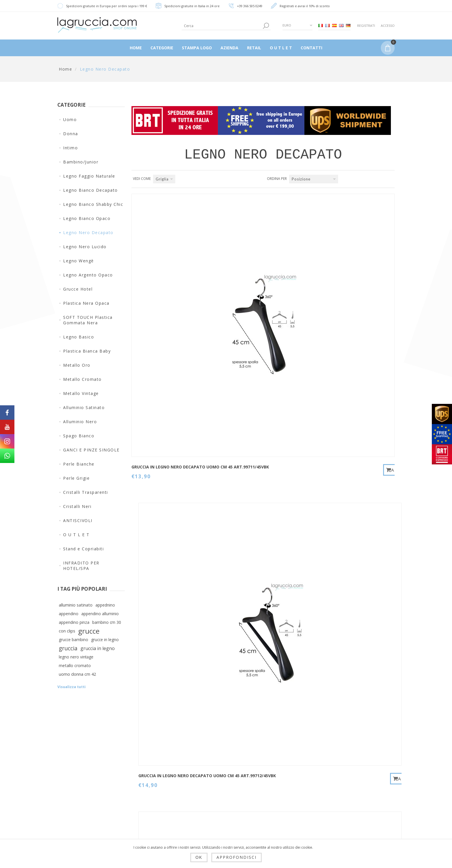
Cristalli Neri (77, 506)
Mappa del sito (280, 781)
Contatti (273, 767)
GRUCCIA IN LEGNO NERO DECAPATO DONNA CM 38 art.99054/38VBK (162, 417)
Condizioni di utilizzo (170, 814)
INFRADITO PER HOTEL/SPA (81, 566)
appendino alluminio (100, 614)
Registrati (366, 26)
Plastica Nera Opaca (86, 303)
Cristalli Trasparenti (86, 492)
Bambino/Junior (81, 162)
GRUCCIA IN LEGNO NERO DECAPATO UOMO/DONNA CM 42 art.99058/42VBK (162, 547)
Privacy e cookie (165, 800)
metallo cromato (75, 665)
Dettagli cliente (222, 767)
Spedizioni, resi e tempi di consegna (167, 784)
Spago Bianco (79, 436)
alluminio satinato (76, 605)
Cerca (270, 795)
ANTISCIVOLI (78, 520)
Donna (71, 134)
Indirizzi (215, 781)
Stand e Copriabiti (83, 549)
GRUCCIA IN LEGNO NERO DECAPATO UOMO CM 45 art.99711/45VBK (161, 288)
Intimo (70, 148)
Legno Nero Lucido (85, 247)
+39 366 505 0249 (250, 6)
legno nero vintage (76, 657)
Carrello (214, 809)
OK (199, 857)
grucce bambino (74, 640)
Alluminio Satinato (84, 407)
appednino (105, 605)
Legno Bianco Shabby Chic (93, 204)
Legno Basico (79, 337)
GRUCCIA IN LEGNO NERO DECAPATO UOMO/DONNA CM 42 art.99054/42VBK (253, 417)
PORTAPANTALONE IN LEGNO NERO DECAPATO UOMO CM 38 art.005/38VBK (341, 550)
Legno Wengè (79, 261)
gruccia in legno (98, 648)
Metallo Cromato (82, 379)
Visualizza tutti (71, 687)
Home (65, 69)
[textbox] (222, 26)
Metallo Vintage (81, 393)
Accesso (388, 26)
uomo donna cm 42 (77, 674)
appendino (69, 614)
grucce (89, 631)
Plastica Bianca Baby (87, 351)
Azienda (156, 828)
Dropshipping (162, 767)
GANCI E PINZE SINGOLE (91, 450)
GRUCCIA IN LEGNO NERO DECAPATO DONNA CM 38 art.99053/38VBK (342, 288)
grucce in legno (105, 640)
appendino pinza (74, 622)
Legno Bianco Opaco (87, 218)
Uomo (70, 119)
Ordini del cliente (224, 795)
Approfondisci (237, 857)
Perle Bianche (79, 464)
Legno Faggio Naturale (89, 176)
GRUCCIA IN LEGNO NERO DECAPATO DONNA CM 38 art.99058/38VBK (342, 417)
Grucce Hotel (78, 289)
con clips (67, 631)
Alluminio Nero (80, 422)
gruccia (68, 648)
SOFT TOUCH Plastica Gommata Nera (88, 320)
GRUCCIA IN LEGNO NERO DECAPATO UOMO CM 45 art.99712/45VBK (251, 288)
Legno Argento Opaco (88, 275)
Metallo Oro (77, 365)
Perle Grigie (76, 478)
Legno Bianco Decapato (91, 190)
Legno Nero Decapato (88, 232)
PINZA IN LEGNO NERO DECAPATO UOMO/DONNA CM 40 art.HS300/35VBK (253, 547)
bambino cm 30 (107, 622)
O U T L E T (76, 535)
